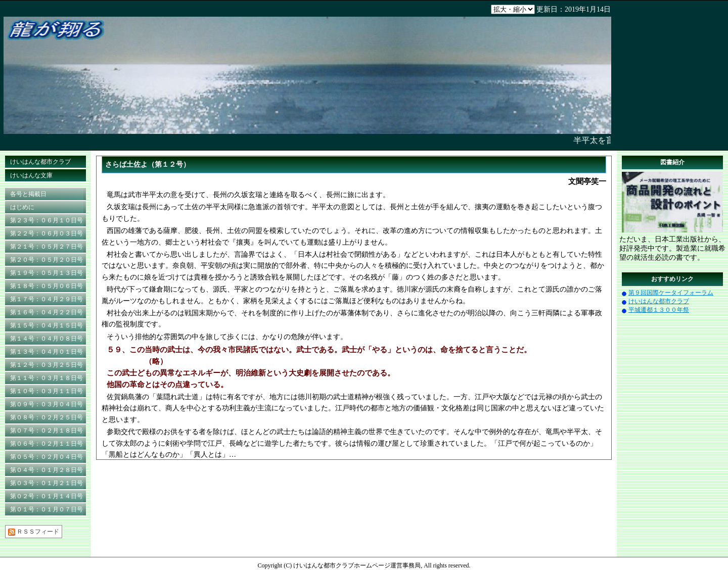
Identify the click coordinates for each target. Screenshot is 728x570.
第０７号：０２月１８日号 (47, 431)
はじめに (22, 207)
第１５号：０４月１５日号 (47, 325)
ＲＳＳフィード (34, 532)
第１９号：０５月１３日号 (47, 273)
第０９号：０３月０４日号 (47, 404)
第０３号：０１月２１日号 (47, 483)
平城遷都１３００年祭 (659, 310)
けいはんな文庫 (31, 175)
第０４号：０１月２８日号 (47, 470)
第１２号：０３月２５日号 (47, 365)
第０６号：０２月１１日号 (47, 444)
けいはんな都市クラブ (40, 162)
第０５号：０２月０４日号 (47, 457)
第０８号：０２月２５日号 (47, 417)
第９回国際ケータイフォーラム (671, 293)
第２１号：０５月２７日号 (47, 247)
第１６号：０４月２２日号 (47, 312)
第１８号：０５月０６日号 (47, 286)
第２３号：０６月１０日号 (47, 220)
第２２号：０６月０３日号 (47, 233)
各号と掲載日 (28, 194)
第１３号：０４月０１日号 (47, 352)
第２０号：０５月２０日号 (47, 260)
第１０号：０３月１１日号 (47, 391)
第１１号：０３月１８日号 (47, 378)
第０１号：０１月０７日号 (47, 509)
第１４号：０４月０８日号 (47, 339)
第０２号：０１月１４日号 (47, 496)
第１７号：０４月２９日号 (47, 299)
